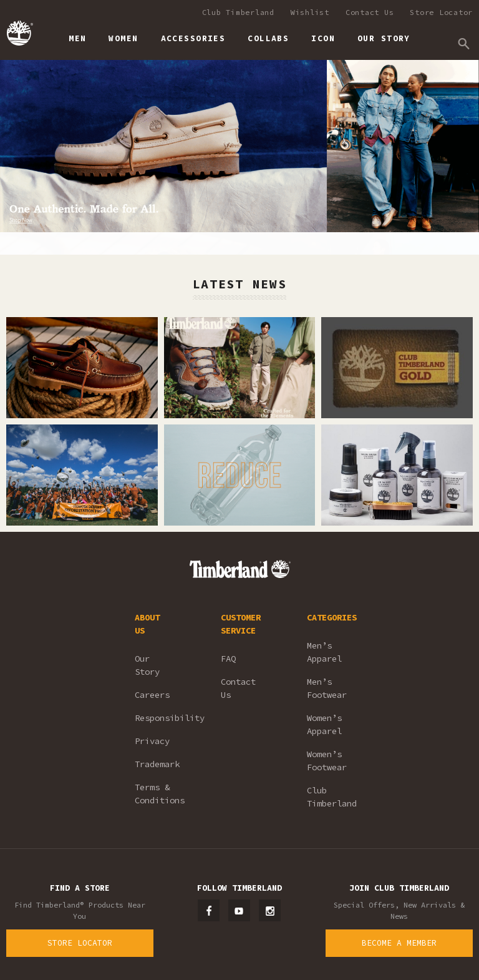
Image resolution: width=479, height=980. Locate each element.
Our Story (147, 665)
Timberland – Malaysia (19, 33)
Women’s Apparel (324, 724)
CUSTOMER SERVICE (241, 624)
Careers (152, 695)
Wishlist (310, 12)
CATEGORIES (332, 617)
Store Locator (441, 12)
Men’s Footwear (327, 688)
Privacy (152, 741)
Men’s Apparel (324, 652)
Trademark (157, 764)
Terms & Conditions (160, 794)
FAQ (228, 659)
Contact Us (370, 12)
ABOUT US (147, 624)
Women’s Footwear (327, 761)
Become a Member (399, 943)
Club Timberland (238, 12)
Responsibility (161, 718)
